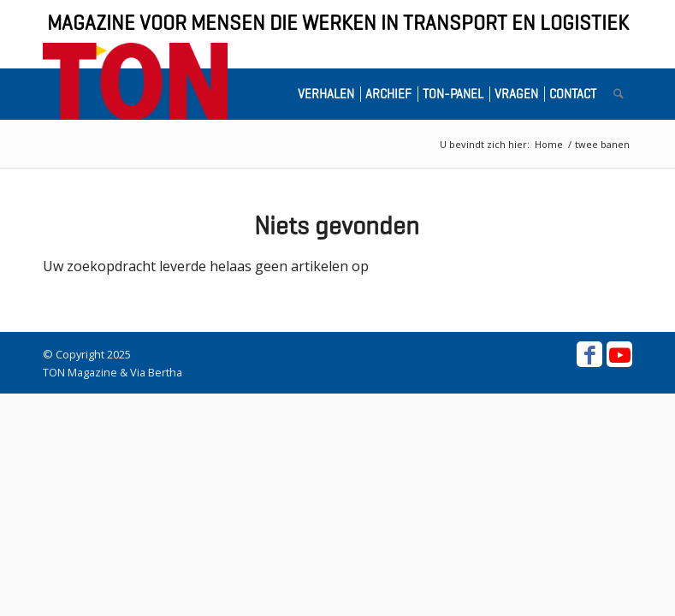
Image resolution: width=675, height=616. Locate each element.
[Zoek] (619, 94)
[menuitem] (329, 94)
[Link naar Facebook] (589, 354)
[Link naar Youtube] (619, 354)
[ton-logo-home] (135, 81)
